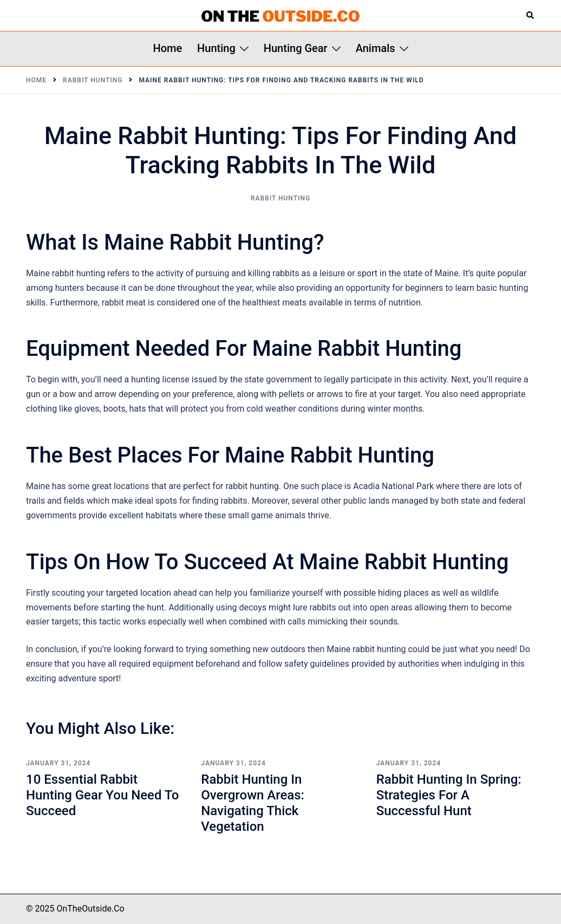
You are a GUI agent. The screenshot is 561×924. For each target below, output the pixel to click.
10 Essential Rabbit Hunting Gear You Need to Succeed (102, 795)
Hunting (216, 48)
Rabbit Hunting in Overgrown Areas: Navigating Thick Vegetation (253, 803)
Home (167, 48)
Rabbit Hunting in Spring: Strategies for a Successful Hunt (449, 795)
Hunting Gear (296, 48)
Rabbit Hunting (280, 198)
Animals (376, 48)
